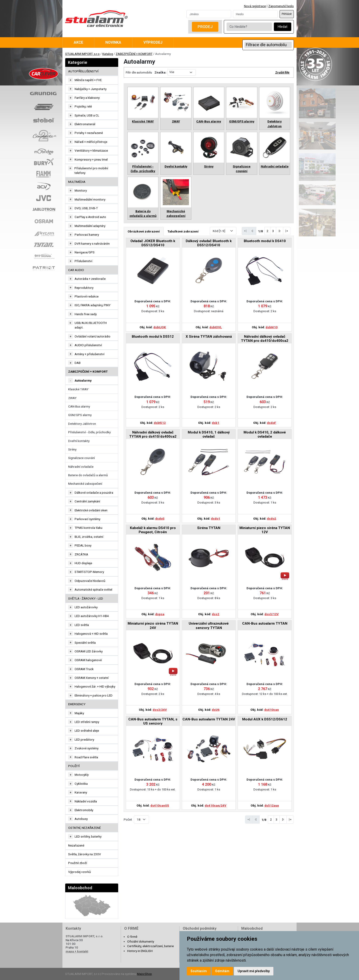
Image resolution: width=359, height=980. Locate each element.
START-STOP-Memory (89, 572)
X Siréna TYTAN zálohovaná (209, 337)
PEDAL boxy (83, 545)
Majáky (79, 713)
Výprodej (153, 42)
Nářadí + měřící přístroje (91, 142)
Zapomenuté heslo (281, 6)
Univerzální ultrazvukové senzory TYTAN (209, 626)
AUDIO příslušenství (88, 345)
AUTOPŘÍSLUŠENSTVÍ (83, 71)
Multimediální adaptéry (90, 226)
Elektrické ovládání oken (91, 510)
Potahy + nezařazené (89, 133)
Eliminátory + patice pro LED (94, 695)
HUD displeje (83, 563)
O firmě (132, 937)
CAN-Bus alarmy (79, 406)
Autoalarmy (83, 380)
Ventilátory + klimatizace (91, 150)
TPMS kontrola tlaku (88, 528)
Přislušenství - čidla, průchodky (89, 432)
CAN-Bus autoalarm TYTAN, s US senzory (153, 721)
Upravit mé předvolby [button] (254, 971)
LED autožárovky (86, 607)
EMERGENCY (77, 704)
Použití (74, 766)
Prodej (205, 27)
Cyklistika (81, 784)
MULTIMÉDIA (77, 182)
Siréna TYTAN (209, 528)
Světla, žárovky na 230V (85, 854)
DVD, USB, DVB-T (86, 208)
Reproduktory (84, 288)
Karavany (81, 792)
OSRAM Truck (84, 669)
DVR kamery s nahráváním (92, 244)
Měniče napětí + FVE (88, 80)
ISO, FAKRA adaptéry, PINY (93, 305)
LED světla (82, 625)
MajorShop (144, 974)
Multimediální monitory (90, 199)
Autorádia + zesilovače (90, 279)
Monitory (81, 190)
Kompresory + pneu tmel (91, 159)
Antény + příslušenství (90, 354)
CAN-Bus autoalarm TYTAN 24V (209, 719)
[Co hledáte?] (249, 27)
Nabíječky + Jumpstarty (91, 89)
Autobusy (81, 819)
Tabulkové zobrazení (183, 231)
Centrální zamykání (87, 501)
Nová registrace (255, 6)
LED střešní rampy (87, 722)
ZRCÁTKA (81, 554)
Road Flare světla (86, 757)
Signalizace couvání (81, 458)
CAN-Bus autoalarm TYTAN (265, 623)
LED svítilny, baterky (88, 836)
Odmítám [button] (222, 971)
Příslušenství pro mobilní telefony (91, 170)
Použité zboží (78, 863)
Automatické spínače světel (93, 589)
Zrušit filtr (282, 72)
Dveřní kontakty (79, 441)
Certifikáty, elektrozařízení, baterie (150, 946)
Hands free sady (86, 314)
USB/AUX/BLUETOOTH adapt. (91, 325)
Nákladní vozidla (86, 801)
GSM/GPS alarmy (80, 415)
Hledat (283, 27)
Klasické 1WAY (78, 389)
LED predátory (84, 739)
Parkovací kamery (87, 235)
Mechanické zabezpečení (85, 484)
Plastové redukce (87, 296)
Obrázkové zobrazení (144, 231)
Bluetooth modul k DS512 (153, 337)
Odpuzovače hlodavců (90, 581)
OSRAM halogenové (88, 660)
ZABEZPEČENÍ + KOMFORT (134, 54)
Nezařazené (76, 845)
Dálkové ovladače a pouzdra (94, 493)
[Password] (255, 14)
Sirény (72, 449)
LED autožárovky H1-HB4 (92, 616)
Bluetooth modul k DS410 (265, 241)
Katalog (108, 54)
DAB (78, 363)
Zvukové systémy (87, 748)
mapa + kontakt (77, 951)
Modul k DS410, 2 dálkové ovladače (265, 434)
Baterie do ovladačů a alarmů (88, 475)
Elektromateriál (85, 124)
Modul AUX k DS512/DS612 (265, 719)
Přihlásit (287, 14)
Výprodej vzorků (80, 872)
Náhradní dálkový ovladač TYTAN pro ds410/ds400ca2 (265, 339)
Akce (78, 42)
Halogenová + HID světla (91, 634)
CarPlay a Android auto (90, 217)
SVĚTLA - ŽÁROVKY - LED (86, 598)
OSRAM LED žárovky (89, 651)
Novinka (113, 42)
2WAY (72, 398)
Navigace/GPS (85, 252)
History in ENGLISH (140, 951)
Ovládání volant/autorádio (93, 336)
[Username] (209, 14)
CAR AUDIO (76, 270)
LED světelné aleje (87, 731)
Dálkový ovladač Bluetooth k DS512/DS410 (209, 243)
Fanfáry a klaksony (87, 98)
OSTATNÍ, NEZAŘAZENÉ (84, 828)
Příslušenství (83, 261)
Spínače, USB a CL (87, 115)
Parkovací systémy (87, 519)
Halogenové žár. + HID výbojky (95, 686)
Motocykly (82, 775)
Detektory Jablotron (82, 424)
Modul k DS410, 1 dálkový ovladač (209, 434)
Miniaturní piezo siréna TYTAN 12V (265, 530)
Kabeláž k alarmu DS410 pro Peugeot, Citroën (153, 530)
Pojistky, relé (83, 106)
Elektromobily (84, 810)
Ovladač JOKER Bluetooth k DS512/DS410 (153, 243)
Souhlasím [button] (199, 971)
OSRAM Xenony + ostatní (92, 678)
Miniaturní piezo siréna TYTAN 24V (153, 626)
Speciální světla (85, 643)
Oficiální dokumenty (141, 941)
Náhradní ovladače (81, 467)
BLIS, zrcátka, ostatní (89, 537)
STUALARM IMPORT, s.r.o (82, 54)
